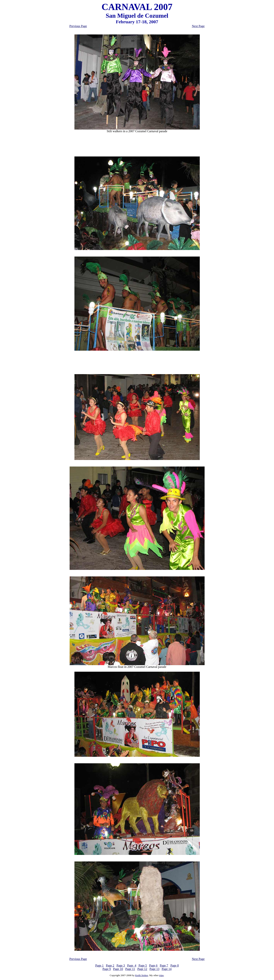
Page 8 (175, 965)
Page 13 (154, 969)
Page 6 (153, 965)
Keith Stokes (142, 975)
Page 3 (121, 965)
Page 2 (110, 965)
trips (161, 975)
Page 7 (164, 965)
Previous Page (78, 26)
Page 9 (107, 969)
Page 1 (99, 965)
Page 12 (142, 969)
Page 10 (118, 969)
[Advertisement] (137, 145)
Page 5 (143, 965)
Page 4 (132, 965)
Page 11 (130, 969)
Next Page (198, 26)
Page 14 (167, 969)
